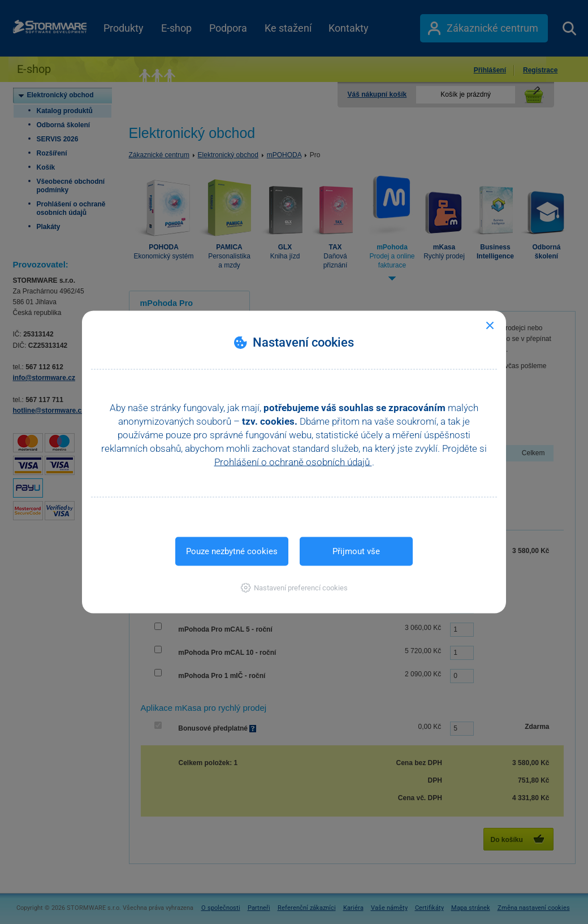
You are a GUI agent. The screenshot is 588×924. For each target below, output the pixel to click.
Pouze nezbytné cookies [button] (232, 551)
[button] (294, 588)
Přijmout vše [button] (356, 551)
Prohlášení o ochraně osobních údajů (293, 462)
